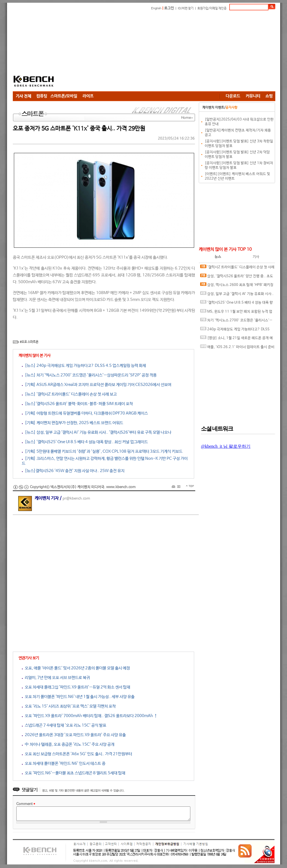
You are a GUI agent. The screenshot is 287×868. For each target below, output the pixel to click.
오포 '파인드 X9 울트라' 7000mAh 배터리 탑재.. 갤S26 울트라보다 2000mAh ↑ (90, 716)
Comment (26, 804)
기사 (256, 257)
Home (186, 118)
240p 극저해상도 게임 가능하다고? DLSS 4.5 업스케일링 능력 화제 (235, 330)
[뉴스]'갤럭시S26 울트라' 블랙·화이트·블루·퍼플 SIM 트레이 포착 (77, 404)
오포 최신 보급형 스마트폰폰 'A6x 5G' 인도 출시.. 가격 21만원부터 (77, 754)
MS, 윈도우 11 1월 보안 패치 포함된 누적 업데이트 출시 (236, 313)
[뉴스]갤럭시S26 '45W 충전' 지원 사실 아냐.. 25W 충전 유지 (73, 471)
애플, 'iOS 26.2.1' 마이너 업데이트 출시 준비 (237, 347)
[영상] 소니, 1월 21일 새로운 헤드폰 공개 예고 (236, 339)
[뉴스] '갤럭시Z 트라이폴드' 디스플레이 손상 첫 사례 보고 (69, 394)
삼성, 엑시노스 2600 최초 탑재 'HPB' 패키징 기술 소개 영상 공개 (237, 286)
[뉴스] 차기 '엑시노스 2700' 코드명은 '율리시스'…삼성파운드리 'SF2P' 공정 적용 (89, 375)
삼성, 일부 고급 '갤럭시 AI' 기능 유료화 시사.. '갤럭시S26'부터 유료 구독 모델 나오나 (237, 295)
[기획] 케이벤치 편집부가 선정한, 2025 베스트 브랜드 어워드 (72, 423)
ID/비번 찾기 (186, 8)
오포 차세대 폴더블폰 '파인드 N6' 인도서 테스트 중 (64, 763)
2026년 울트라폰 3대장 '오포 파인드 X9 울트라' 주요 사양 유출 (74, 735)
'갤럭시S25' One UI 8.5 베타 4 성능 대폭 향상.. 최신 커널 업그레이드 (236, 304)
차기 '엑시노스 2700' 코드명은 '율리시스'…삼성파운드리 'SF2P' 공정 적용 (236, 321)
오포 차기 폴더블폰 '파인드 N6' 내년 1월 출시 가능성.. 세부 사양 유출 (78, 697)
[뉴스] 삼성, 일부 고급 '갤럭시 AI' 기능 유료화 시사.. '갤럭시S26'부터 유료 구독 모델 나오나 (97, 432)
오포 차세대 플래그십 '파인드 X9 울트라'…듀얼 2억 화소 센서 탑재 (76, 687)
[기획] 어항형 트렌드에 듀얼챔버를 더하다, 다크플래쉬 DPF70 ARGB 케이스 (85, 413)
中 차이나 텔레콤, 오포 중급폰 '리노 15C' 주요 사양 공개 (68, 744)
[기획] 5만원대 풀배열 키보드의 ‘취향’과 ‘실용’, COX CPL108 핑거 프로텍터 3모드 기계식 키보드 (102, 451)
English (156, 8)
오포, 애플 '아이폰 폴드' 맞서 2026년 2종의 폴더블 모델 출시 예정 (76, 668)
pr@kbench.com (76, 499)
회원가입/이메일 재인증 (212, 8)
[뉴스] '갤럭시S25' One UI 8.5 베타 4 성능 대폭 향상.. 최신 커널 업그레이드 (85, 442)
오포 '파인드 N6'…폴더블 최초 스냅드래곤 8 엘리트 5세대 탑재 (74, 773)
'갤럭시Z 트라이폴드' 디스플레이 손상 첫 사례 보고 (237, 268)
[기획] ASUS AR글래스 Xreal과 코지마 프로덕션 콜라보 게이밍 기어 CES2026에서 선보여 (97, 385)
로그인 (169, 8)
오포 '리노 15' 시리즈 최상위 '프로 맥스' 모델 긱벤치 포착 (69, 706)
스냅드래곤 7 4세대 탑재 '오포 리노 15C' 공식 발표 (64, 725)
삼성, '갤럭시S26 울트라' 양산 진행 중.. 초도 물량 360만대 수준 (237, 277)
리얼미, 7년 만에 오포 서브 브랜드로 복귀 (56, 678)
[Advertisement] (171, 52)
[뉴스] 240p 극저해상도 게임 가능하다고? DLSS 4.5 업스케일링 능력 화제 (84, 366)
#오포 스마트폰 (29, 342)
